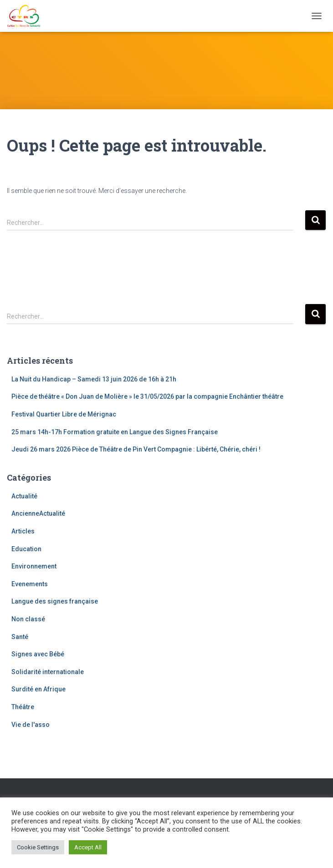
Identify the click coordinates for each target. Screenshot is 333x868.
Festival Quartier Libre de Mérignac (64, 414)
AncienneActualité (38, 513)
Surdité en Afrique (38, 689)
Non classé (28, 619)
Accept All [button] (88, 847)
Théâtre (23, 707)
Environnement (34, 566)
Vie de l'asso (31, 725)
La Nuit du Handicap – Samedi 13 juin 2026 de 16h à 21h (94, 379)
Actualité (24, 496)
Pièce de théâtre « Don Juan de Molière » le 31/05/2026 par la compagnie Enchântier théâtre (147, 396)
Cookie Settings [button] (38, 847)
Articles (23, 531)
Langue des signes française (55, 601)
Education (26, 549)
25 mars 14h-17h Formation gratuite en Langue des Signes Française (115, 432)
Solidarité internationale (48, 672)
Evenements (30, 584)
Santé (20, 637)
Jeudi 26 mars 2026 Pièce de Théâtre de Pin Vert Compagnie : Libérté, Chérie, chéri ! (136, 449)
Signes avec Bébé (38, 654)
